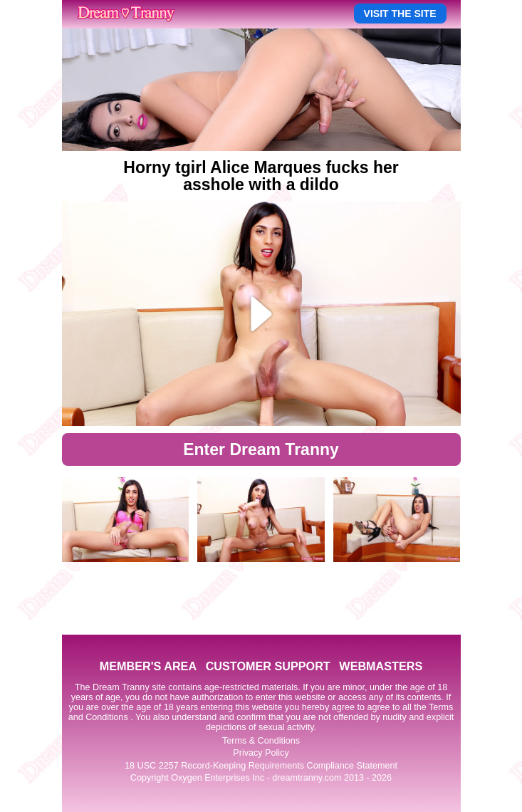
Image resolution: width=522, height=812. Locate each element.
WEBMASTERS (381, 666)
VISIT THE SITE (400, 14)
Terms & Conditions (261, 741)
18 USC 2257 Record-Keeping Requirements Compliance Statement (261, 766)
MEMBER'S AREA (148, 666)
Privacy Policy (261, 753)
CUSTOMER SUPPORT (268, 666)
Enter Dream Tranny (261, 449)
